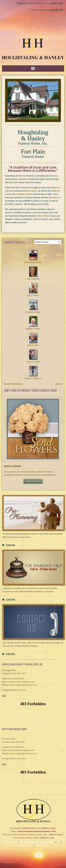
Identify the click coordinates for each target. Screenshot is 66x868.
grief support (31, 191)
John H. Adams (33, 295)
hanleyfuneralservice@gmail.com (21, 682)
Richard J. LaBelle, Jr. (33, 378)
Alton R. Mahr (33, 345)
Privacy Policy (25, 845)
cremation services (24, 194)
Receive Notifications (13, 384)
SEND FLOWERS (33, 481)
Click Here (22, 690)
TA (59, 842)
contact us (56, 197)
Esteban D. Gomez (33, 329)
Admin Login (11, 842)
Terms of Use (42, 845)
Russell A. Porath (33, 312)
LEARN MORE (10, 545)
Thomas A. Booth (33, 362)
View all (59, 384)
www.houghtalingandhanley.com (23, 685)
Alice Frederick (33, 279)
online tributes (43, 216)
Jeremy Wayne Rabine (33, 262)
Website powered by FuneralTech (37, 842)
